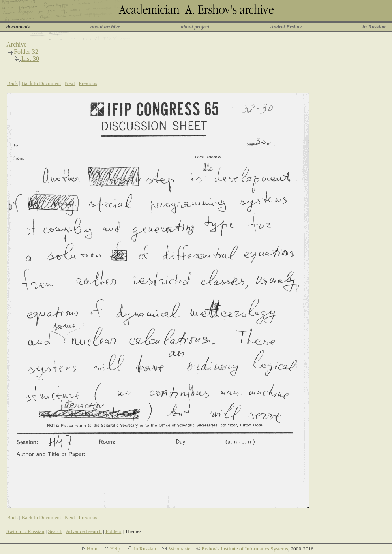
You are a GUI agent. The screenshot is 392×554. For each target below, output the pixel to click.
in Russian (374, 27)
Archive (17, 44)
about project (195, 27)
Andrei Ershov (286, 27)
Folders (113, 531)
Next (70, 83)
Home (93, 549)
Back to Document (41, 83)
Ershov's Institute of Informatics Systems (245, 549)
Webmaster (180, 549)
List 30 (30, 59)
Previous (88, 83)
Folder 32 (26, 52)
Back (12, 83)
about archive (105, 27)
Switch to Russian (25, 531)
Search (55, 531)
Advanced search (83, 531)
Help (115, 549)
